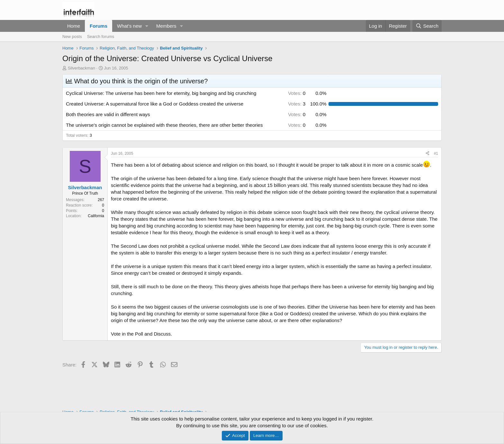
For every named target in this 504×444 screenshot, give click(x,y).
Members (166, 26)
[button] (147, 26)
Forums (99, 26)
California (96, 216)
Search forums (101, 37)
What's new (129, 26)
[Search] (427, 26)
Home (74, 26)
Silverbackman (81, 68)
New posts (72, 37)
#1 (436, 153)
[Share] (428, 154)
